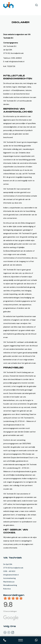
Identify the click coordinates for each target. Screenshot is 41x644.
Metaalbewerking (10, 585)
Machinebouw (9, 582)
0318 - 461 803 (9, 571)
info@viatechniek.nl (11, 575)
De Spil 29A (8, 564)
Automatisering (9, 578)
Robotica (7, 589)
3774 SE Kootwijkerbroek (13, 568)
